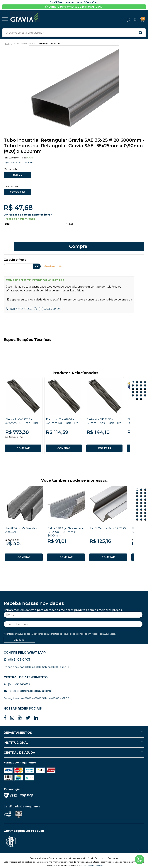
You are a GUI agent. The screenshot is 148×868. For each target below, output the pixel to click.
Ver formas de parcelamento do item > (28, 215)
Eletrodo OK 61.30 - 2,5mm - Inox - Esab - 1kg (102, 416)
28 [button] (137, 513)
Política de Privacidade (63, 627)
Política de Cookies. (93, 859)
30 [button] (145, 513)
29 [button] (141, 513)
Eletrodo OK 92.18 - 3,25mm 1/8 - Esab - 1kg (22, 415)
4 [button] (145, 376)
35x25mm (18, 176)
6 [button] (137, 379)
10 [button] (137, 382)
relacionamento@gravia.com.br (29, 684)
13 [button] (133, 386)
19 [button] (141, 389)
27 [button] (145, 510)
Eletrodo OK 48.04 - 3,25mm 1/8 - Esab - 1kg (63, 415)
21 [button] (137, 392)
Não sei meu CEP (54, 260)
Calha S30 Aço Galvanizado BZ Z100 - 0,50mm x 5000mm (64, 525)
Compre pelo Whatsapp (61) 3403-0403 (74, 7)
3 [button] (141, 376)
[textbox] (74, 33)
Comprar (86, 239)
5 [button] (133, 379)
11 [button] (141, 382)
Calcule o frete (15, 254)
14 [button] (137, 386)
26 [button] (141, 510)
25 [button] (137, 510)
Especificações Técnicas (19, 163)
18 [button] (137, 389)
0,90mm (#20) (18, 193)
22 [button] (141, 392)
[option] (74, 91)
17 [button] (133, 389)
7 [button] (141, 379)
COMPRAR (23, 442)
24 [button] (145, 506)
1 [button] (133, 376)
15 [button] (141, 386)
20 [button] (145, 389)
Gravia (30, 158)
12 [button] (145, 382)
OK (37, 260)
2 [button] (137, 376)
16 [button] (145, 386)
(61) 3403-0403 (19, 302)
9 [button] (133, 382)
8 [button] (145, 379)
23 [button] (141, 506)
